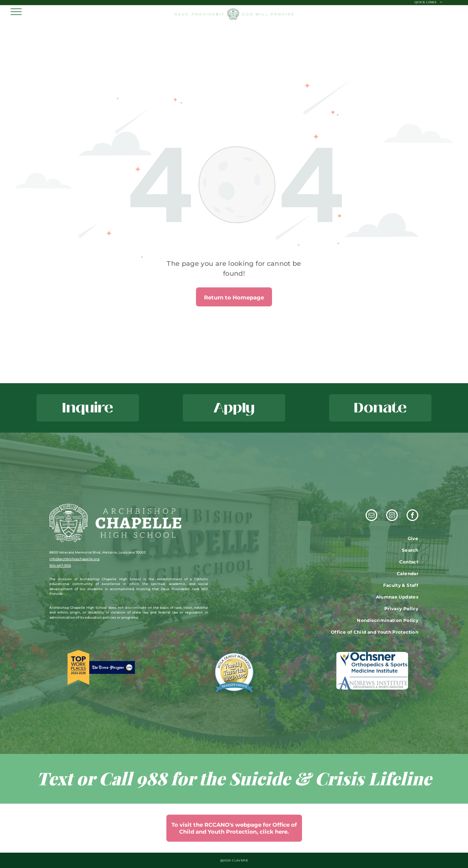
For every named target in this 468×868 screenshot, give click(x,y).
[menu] (16, 12)
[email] (371, 516)
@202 (225, 860)
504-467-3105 (60, 565)
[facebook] (412, 516)
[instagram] (392, 516)
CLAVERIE (240, 860)
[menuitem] (429, 3)
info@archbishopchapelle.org (74, 559)
